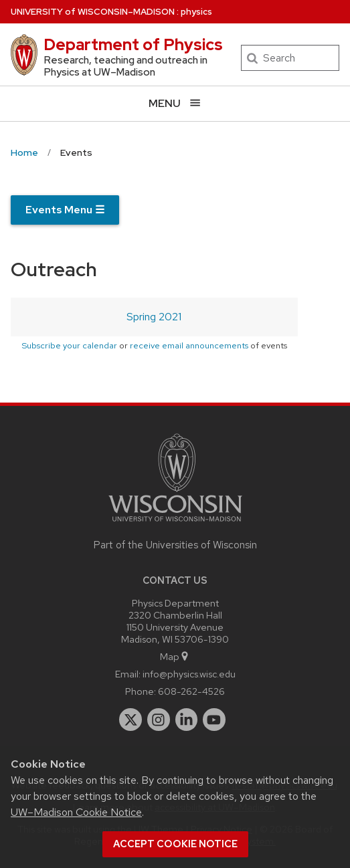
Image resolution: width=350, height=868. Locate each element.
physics (196, 12)
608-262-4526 (191, 691)
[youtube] (214, 720)
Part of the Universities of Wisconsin (175, 545)
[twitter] (130, 720)
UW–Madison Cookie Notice (76, 812)
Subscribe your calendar (69, 345)
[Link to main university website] (175, 524)
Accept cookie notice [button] (175, 844)
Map (175, 656)
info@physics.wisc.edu (189, 674)
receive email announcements (189, 345)
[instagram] (159, 720)
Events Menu (65, 210)
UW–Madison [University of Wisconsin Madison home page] (93, 12)
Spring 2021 (154, 317)
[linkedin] (187, 720)
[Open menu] (175, 103)
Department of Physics (133, 44)
